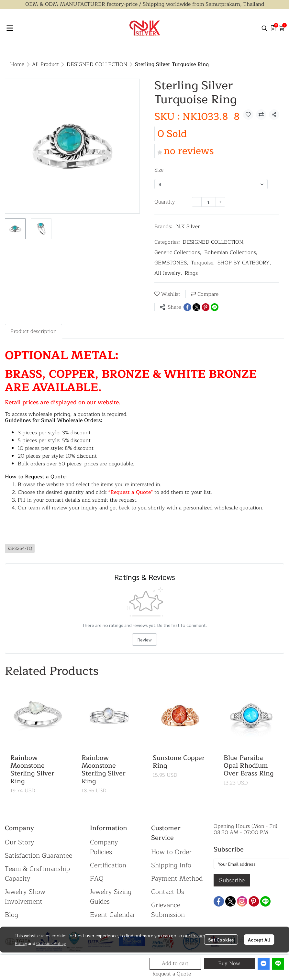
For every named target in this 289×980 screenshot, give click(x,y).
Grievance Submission (168, 910)
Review (144, 640)
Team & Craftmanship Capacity (37, 874)
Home (17, 64)
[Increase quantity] (220, 202)
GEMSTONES (171, 263)
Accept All (259, 940)
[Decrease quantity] (197, 202)
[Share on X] (196, 307)
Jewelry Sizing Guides (111, 897)
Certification (108, 865)
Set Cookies (221, 940)
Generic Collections (178, 252)
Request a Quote (172, 974)
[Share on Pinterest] (206, 307)
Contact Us (168, 892)
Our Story (20, 842)
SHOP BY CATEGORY (244, 263)
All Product (45, 64)
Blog (11, 915)
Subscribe (232, 880)
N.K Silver (188, 227)
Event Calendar (113, 915)
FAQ (97, 879)
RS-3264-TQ (20, 548)
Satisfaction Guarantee (39, 856)
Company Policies (104, 847)
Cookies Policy (51, 943)
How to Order (171, 852)
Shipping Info (171, 865)
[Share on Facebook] (187, 307)
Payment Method (177, 879)
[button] (264, 28)
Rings (191, 273)
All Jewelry (168, 273)
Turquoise (203, 263)
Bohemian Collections (231, 252)
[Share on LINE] (215, 307)
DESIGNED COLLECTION (97, 64)
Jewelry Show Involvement (25, 897)
